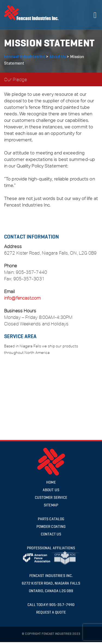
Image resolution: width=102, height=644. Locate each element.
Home (51, 482)
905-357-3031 (29, 279)
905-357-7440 (31, 272)
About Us (51, 490)
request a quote (51, 612)
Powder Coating (51, 527)
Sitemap (51, 505)
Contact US (51, 534)
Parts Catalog (51, 519)
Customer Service (51, 498)
